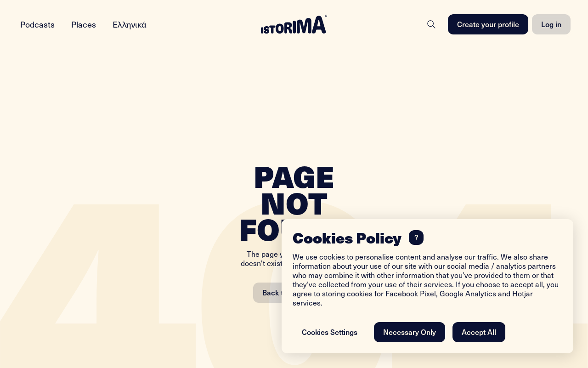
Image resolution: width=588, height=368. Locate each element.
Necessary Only (410, 332)
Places (84, 24)
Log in (551, 24)
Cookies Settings (330, 332)
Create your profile (488, 24)
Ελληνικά (130, 24)
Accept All (479, 332)
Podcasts (37, 24)
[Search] (431, 24)
